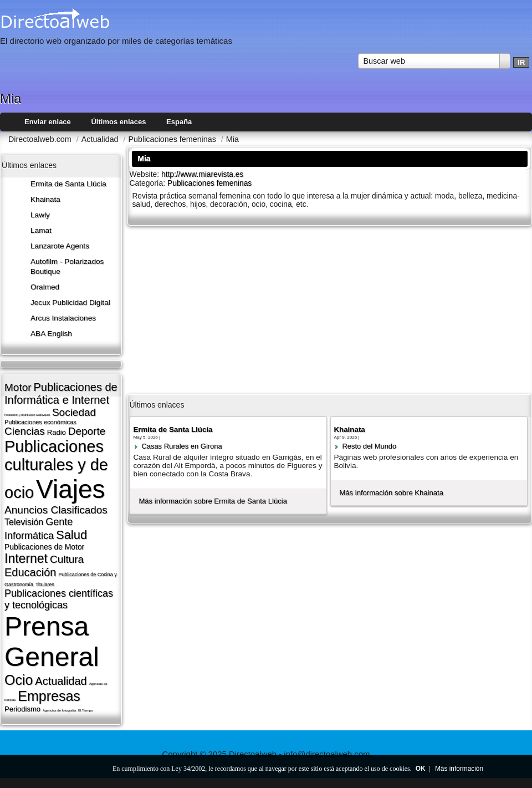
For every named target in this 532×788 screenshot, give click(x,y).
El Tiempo (86, 710)
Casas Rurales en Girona (181, 446)
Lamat (41, 230)
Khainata (45, 199)
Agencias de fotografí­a (59, 710)
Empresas (49, 696)
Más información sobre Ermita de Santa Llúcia (213, 501)
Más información (459, 769)
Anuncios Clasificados (56, 510)
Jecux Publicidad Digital (70, 303)
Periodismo (22, 709)
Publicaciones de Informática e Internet (61, 393)
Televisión (24, 522)
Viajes (70, 489)
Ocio (19, 680)
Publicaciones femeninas (209, 183)
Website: (145, 174)
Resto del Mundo (369, 446)
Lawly (40, 215)
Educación (30, 572)
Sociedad (74, 412)
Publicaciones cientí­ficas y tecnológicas (59, 599)
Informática (29, 536)
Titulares (45, 584)
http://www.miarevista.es (202, 174)
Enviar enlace (48, 122)
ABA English (51, 334)
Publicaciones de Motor (44, 547)
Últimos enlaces (118, 122)
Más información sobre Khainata (391, 493)
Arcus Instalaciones (63, 318)
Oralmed (45, 287)
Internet (26, 558)
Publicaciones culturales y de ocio (56, 469)
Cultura (67, 559)
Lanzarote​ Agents (60, 246)
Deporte (87, 431)
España (179, 122)
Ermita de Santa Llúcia (68, 184)
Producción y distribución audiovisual (27, 415)
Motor (18, 387)
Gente (59, 522)
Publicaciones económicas (40, 422)
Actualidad (61, 681)
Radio (57, 432)
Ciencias (25, 431)
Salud (71, 535)
